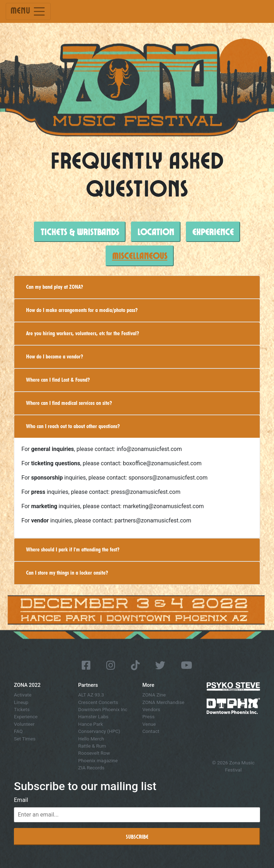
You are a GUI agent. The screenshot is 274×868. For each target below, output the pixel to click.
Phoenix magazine (98, 760)
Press (148, 716)
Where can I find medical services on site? (69, 403)
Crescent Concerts (98, 702)
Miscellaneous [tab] (140, 256)
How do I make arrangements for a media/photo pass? (82, 310)
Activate (23, 695)
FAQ (18, 731)
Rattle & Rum (92, 746)
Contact (151, 731)
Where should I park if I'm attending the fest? (73, 549)
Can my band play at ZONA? (55, 287)
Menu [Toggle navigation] (28, 11)
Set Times (25, 739)
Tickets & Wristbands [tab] (80, 232)
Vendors (151, 709)
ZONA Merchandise (163, 702)
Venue (149, 724)
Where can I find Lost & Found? (58, 380)
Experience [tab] (213, 232)
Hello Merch (91, 739)
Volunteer (24, 724)
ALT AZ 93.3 (91, 695)
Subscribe (137, 836)
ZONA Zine (154, 695)
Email (21, 800)
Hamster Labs (93, 716)
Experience (26, 716)
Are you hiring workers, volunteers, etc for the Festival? (83, 333)
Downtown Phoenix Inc (103, 709)
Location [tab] (156, 232)
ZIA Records (91, 768)
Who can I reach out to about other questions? (73, 426)
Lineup (21, 702)
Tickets (22, 709)
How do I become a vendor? (55, 356)
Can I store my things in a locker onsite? (67, 573)
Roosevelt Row (94, 753)
